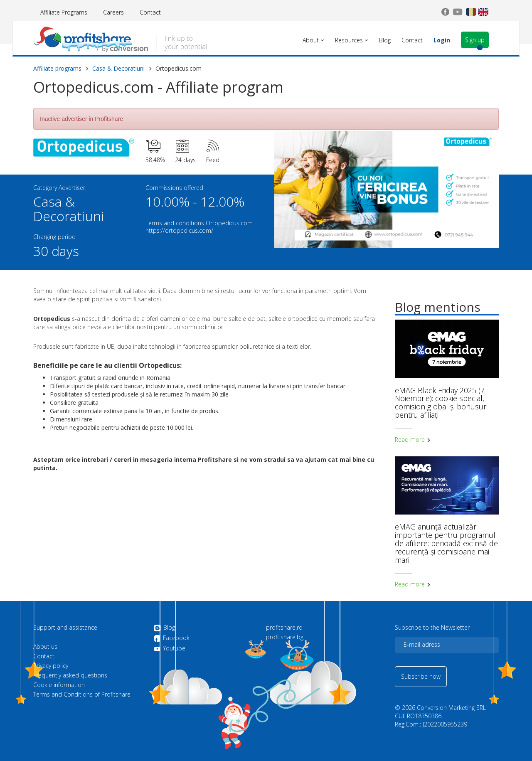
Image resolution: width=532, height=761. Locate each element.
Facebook (172, 638)
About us (45, 647)
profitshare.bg (285, 637)
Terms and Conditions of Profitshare (82, 695)
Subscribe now (421, 676)
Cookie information (59, 685)
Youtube (170, 648)
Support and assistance (65, 628)
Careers (113, 12)
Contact (150, 12)
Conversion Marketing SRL (451, 708)
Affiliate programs (57, 68)
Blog (164, 628)
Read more (413, 440)
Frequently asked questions (70, 675)
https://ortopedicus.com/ (179, 230)
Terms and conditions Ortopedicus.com (199, 223)
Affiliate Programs (64, 12)
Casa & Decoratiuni (118, 68)
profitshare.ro (284, 628)
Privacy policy (51, 666)
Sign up (475, 40)
